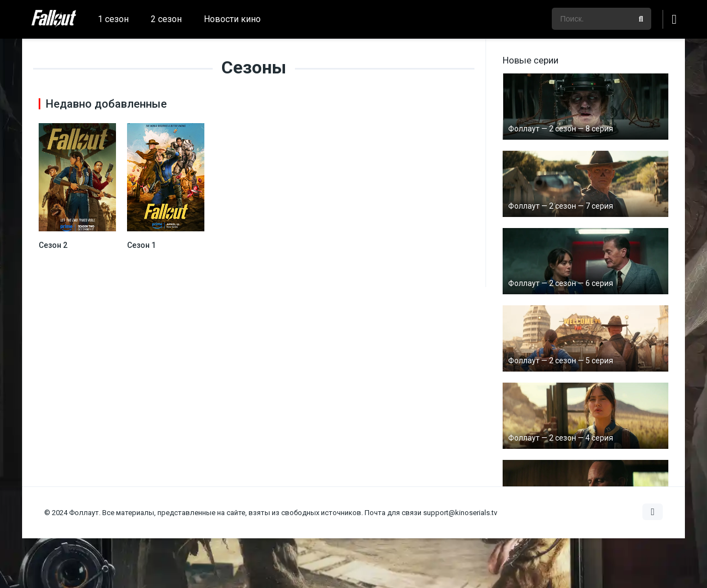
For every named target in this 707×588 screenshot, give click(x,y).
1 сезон (113, 19)
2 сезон (166, 19)
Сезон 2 (53, 245)
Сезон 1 (141, 245)
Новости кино (232, 19)
